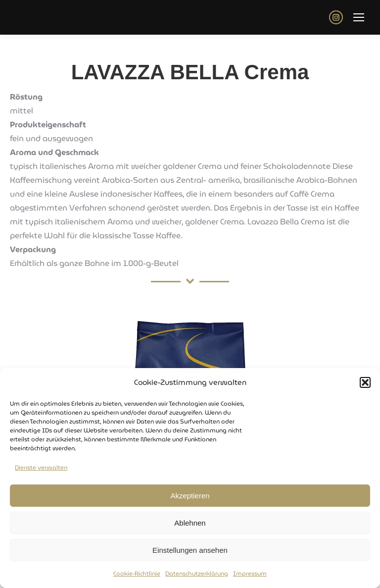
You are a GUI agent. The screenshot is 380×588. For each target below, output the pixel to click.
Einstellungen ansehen (190, 550)
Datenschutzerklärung (197, 574)
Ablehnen (190, 523)
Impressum (250, 574)
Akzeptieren (190, 496)
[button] (365, 383)
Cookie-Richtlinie (137, 574)
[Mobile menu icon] (359, 17)
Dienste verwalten (41, 468)
